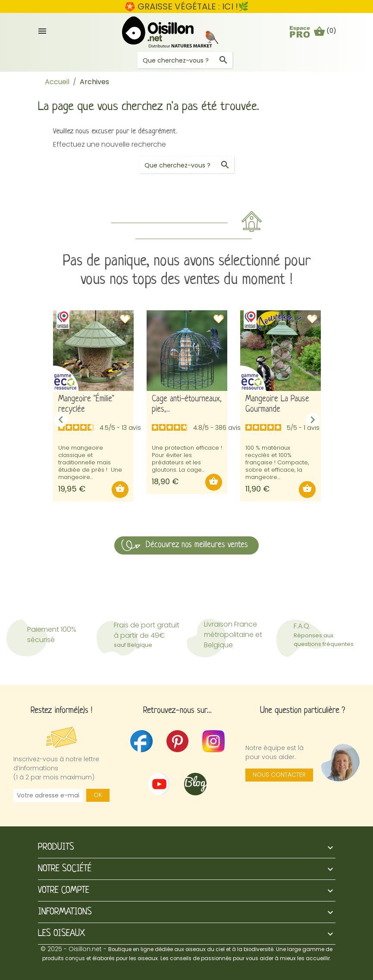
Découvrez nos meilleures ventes (197, 545)
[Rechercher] (185, 60)
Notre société (65, 869)
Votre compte (64, 890)
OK (98, 795)
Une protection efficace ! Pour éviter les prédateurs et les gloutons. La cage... (187, 459)
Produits (56, 847)
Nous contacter (279, 775)
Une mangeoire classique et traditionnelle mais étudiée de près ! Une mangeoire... (90, 462)
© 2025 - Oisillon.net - (186, 953)
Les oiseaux (61, 934)
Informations (65, 912)
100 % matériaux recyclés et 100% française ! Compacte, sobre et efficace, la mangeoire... (277, 462)
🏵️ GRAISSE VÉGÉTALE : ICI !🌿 (187, 6)
